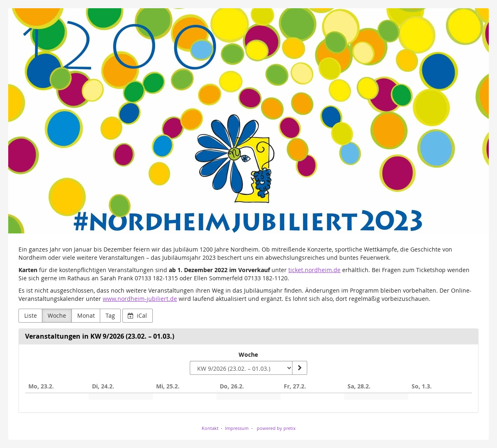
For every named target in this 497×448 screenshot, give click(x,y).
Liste (31, 315)
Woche (57, 315)
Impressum (237, 428)
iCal (137, 315)
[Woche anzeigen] (299, 368)
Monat (86, 315)
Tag (110, 315)
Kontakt (210, 428)
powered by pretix (276, 428)
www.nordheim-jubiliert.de (140, 299)
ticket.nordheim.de (314, 270)
